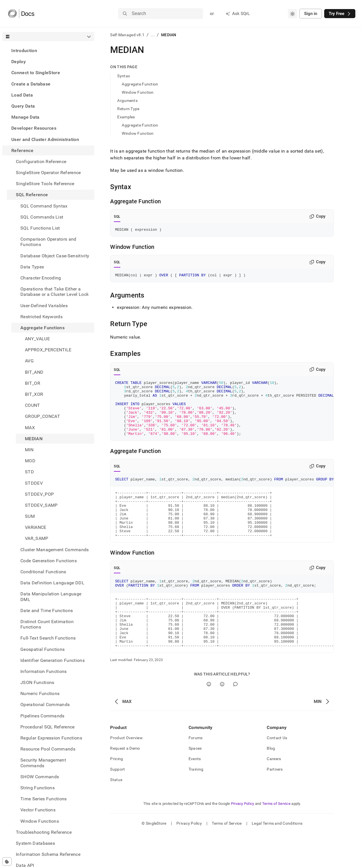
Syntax (124, 76)
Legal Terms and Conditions (277, 858)
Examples (126, 117)
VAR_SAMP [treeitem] (37, 538)
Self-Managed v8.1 (127, 35)
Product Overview (126, 773)
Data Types (32, 267)
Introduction (24, 51)
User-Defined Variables (44, 306)
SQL (117, 217)
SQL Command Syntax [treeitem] (44, 206)
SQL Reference (32, 195)
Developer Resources (34, 128)
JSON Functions (37, 682)
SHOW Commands (40, 777)
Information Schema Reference (48, 854)
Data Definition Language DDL (52, 583)
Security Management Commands (43, 763)
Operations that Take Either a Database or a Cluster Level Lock (55, 292)
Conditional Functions (43, 572)
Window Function (138, 92)
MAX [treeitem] (30, 428)
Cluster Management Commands (55, 550)
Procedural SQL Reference (48, 727)
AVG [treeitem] (29, 361)
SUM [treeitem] (30, 516)
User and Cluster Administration (45, 139)
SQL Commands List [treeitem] (42, 217)
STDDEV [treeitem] (34, 483)
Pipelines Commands (42, 716)
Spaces (195, 783)
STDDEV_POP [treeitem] (39, 494)
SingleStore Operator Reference (48, 173)
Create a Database (31, 84)
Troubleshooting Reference (44, 832)
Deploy (19, 62)
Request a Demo (125, 783)
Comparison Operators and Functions (48, 242)
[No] (222, 719)
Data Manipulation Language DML (51, 597)
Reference (22, 150)
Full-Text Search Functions (48, 638)
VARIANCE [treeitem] (36, 527)
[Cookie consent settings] (7, 861)
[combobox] (292, 14)
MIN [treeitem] (29, 450)
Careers (274, 794)
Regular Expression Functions (51, 738)
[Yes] (209, 719)
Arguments (127, 101)
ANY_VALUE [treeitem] (37, 339)
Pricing (117, 794)
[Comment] (235, 719)
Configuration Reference (41, 162)
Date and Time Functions (47, 611)
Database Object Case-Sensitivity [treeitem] (55, 256)
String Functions (38, 788)
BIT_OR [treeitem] (33, 383)
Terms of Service (276, 838)
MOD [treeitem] (30, 461)
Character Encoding (41, 278)
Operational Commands (45, 705)
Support (118, 804)
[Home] (21, 14)
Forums (196, 773)
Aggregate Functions (42, 328)
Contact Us (277, 773)
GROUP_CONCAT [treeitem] (42, 416)
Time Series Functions (44, 799)
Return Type (128, 109)
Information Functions (44, 671)
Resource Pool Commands (48, 749)
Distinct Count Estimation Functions (47, 624)
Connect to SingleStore (36, 73)
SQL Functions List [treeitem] (40, 228)
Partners (275, 804)
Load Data (22, 95)
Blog (271, 783)
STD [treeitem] (29, 472)
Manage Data (25, 117)
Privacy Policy (243, 838)
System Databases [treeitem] (35, 843)
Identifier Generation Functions (53, 660)
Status (116, 814)
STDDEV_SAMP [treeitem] (41, 505)
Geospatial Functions (42, 649)
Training (196, 804)
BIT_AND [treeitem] (34, 372)
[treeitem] (48, 51)
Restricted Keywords (41, 317)
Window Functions (40, 821)
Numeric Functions (40, 693)
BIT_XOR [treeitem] (34, 394)
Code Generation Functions (49, 561)
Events (195, 794)
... (153, 35)
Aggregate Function (140, 84)
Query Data (23, 106)
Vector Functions (38, 810)
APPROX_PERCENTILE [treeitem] (48, 350)
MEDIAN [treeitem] (34, 439)
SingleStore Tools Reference (45, 184)
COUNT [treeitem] (33, 405)
